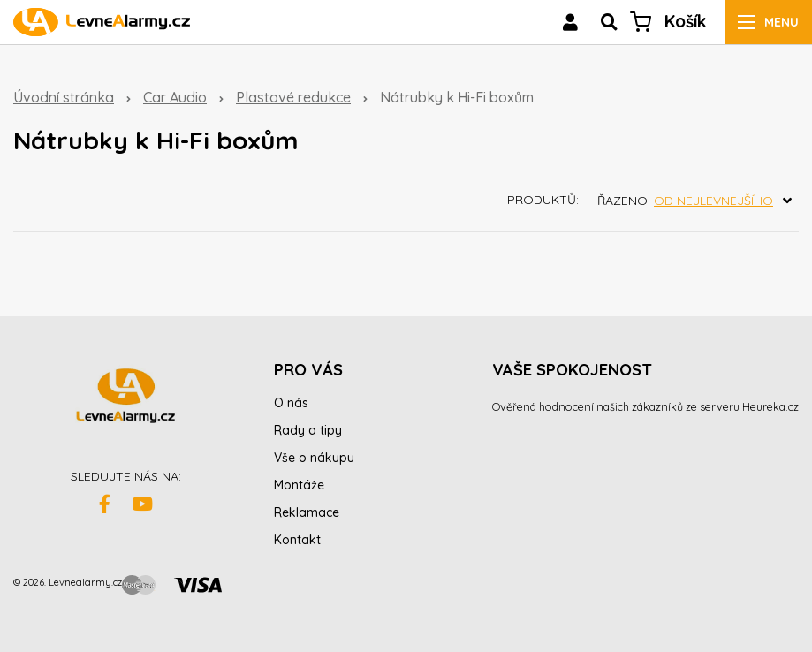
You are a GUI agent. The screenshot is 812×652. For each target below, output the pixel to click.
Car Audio (175, 97)
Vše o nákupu (314, 458)
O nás (291, 403)
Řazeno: (698, 201)
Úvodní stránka (64, 97)
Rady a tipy (308, 430)
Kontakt (297, 540)
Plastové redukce (293, 97)
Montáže (299, 485)
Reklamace (307, 512)
